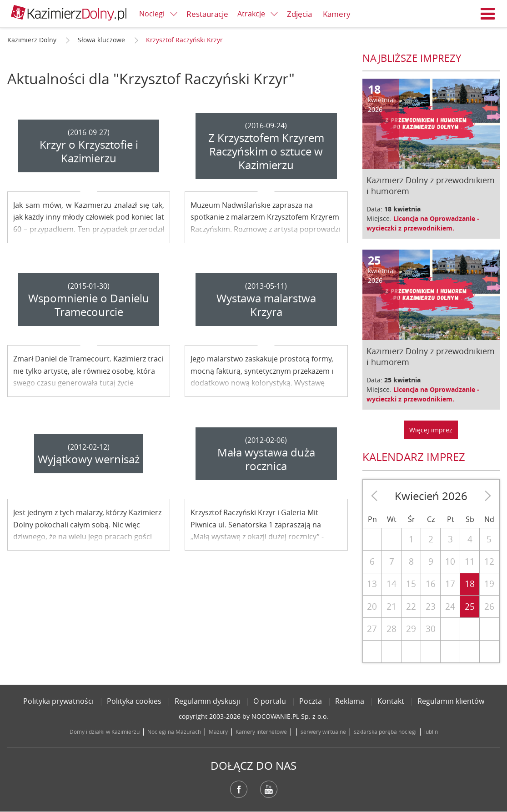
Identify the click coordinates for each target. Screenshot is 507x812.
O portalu (270, 701)
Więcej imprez (431, 430)
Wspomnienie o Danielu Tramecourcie (89, 305)
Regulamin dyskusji (207, 701)
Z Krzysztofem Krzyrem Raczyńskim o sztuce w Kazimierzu (266, 151)
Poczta (311, 701)
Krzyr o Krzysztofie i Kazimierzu (89, 151)
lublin (431, 732)
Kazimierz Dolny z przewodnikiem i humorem (431, 185)
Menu (488, 14)
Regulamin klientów (451, 701)
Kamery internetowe (261, 732)
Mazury (218, 732)
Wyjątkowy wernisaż (89, 459)
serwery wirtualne (323, 732)
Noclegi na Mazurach (174, 732)
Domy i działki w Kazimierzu (105, 732)
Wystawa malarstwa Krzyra (266, 305)
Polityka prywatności (58, 701)
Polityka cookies (134, 701)
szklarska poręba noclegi (385, 732)
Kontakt (391, 701)
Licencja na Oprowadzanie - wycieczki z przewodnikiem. (423, 223)
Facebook (239, 789)
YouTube (269, 789)
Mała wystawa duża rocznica (266, 459)
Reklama (350, 701)
